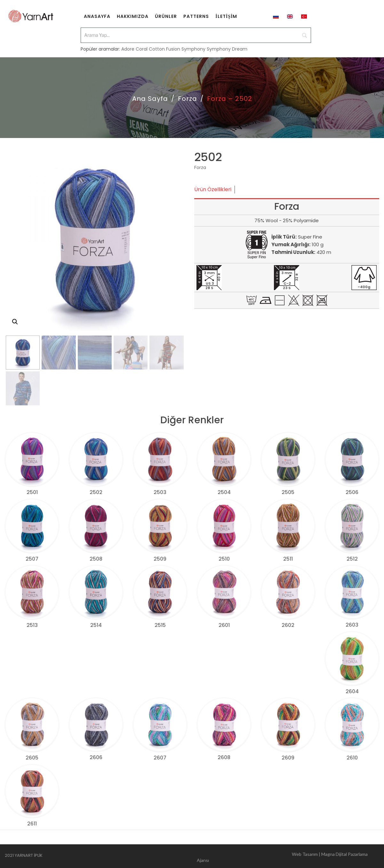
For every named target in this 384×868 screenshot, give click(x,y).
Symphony (193, 45)
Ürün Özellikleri (213, 189)
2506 (352, 492)
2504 (224, 492)
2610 (352, 758)
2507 (32, 559)
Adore (128, 45)
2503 (160, 492)
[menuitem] (97, 16)
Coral (142, 45)
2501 (32, 492)
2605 (32, 758)
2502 (96, 492)
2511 (288, 559)
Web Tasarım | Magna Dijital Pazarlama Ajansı (282, 856)
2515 (160, 625)
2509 (160, 559)
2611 (32, 824)
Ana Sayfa (150, 99)
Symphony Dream (227, 45)
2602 (288, 625)
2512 (352, 559)
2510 (224, 559)
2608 (224, 757)
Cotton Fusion (164, 45)
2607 (160, 758)
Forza (188, 99)
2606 (96, 757)
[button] (15, 322)
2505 (288, 492)
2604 (352, 691)
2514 (96, 625)
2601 (224, 625)
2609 (288, 758)
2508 (96, 559)
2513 (32, 625)
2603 (352, 625)
